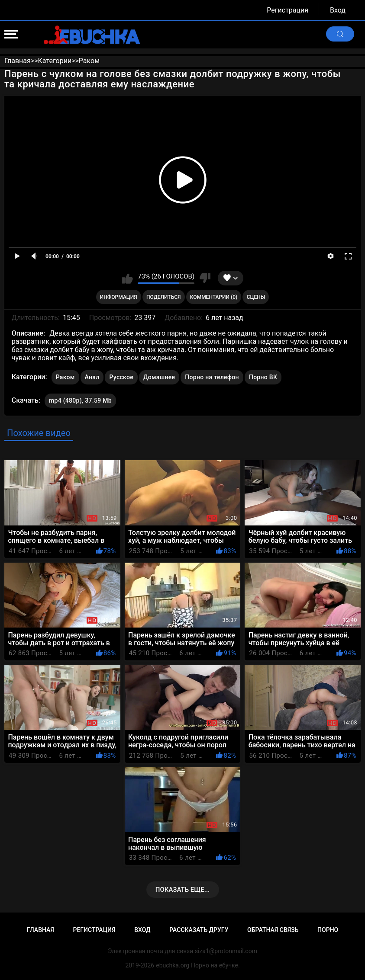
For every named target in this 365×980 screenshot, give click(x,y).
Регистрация (287, 10)
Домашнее (159, 377)
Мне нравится (128, 278)
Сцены (256, 297)
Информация (119, 297)
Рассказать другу (199, 930)
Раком (65, 377)
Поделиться (163, 297)
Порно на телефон (212, 377)
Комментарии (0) (214, 297)
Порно (328, 930)
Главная (40, 930)
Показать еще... (183, 890)
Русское (121, 377)
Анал (92, 377)
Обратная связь (273, 930)
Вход (338, 10)
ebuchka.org (173, 965)
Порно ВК (263, 377)
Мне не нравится (205, 278)
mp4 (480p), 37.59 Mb (80, 400)
